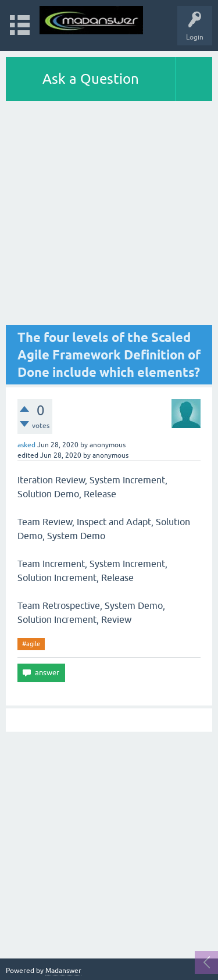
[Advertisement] (109, 216)
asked (26, 445)
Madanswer (63, 971)
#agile (31, 644)
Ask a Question (91, 79)
